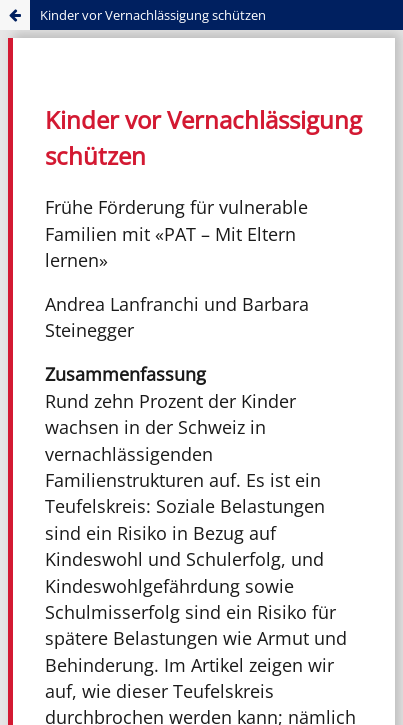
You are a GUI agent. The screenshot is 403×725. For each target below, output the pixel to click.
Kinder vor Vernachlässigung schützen (153, 15)
